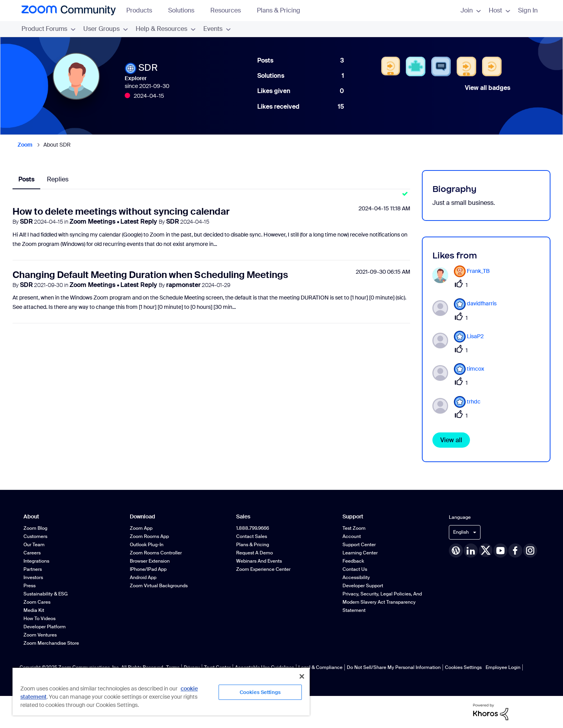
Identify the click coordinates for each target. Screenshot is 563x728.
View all (451, 440)
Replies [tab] (58, 179)
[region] (161, 691)
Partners (33, 569)
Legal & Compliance (320, 667)
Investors (33, 577)
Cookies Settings (463, 667)
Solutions (185, 10)
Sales (243, 517)
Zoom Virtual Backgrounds (159, 586)
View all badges (488, 88)
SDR (26, 221)
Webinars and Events (259, 561)
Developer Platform (45, 627)
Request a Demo (255, 553)
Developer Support (363, 586)
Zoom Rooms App (149, 536)
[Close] (302, 676)
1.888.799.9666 (253, 528)
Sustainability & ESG (46, 594)
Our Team (34, 545)
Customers (35, 536)
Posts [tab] (26, 179)
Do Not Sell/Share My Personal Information (394, 667)
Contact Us (355, 569)
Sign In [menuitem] (528, 10)
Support (353, 517)
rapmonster (183, 285)
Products (143, 10)
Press (30, 586)
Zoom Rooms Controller (156, 553)
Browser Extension (150, 561)
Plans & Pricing (279, 10)
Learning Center (360, 553)
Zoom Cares (37, 602)
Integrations (36, 561)
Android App (143, 577)
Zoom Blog (35, 528)
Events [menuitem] (217, 29)
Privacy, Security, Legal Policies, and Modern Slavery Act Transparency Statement (382, 602)
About (31, 517)
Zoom (25, 145)
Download (143, 517)
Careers (32, 553)
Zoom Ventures (40, 635)
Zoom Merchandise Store (51, 643)
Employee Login (503, 667)
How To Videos (39, 619)
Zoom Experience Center (263, 569)
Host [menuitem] (499, 10)
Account (352, 536)
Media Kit (34, 610)
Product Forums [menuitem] (48, 29)
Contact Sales (252, 536)
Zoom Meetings (93, 221)
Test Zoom (354, 528)
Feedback (353, 561)
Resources (229, 10)
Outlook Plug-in (147, 545)
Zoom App (141, 528)
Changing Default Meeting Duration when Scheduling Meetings (150, 275)
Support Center (359, 545)
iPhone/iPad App (148, 569)
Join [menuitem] (471, 10)
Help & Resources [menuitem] (166, 29)
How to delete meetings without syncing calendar (121, 211)
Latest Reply (140, 221)
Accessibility (356, 577)
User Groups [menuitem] (106, 29)
